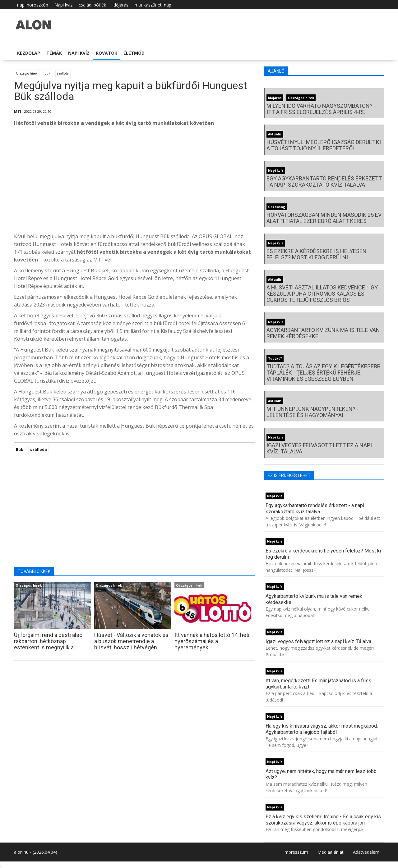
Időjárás (120, 5)
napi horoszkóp (33, 5)
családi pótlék (92, 5)
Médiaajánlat (331, 852)
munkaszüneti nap (153, 5)
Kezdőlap (29, 53)
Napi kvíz (63, 5)
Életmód (134, 53)
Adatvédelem (366, 852)
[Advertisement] (134, 181)
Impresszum (296, 852)
